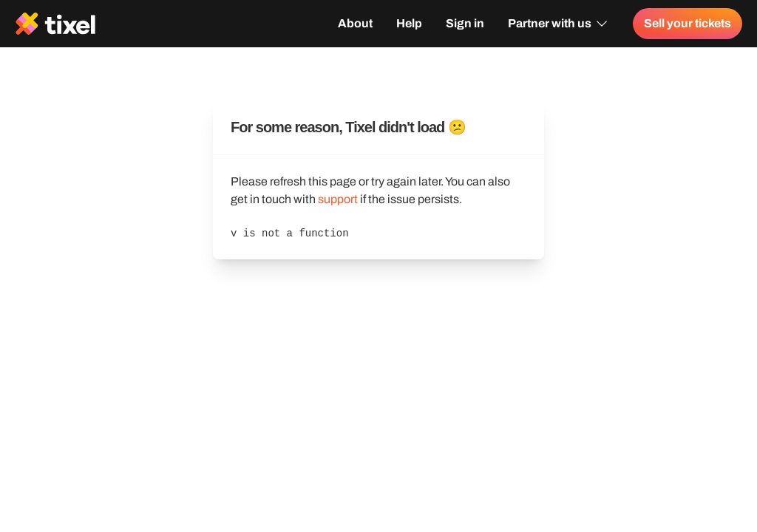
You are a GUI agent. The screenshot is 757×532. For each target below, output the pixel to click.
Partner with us (559, 24)
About (355, 23)
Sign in (465, 23)
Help (409, 23)
